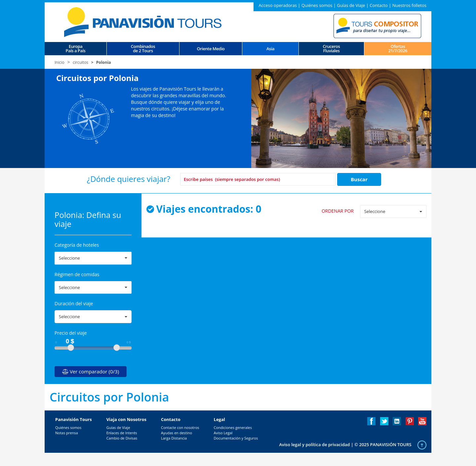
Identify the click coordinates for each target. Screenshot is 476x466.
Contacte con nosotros (180, 427)
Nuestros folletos (409, 5)
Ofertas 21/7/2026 (398, 49)
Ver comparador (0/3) (91, 371)
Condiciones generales (233, 427)
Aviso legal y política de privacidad (314, 445)
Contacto (379, 5)
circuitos (80, 62)
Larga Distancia (174, 438)
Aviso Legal (223, 433)
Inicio (59, 62)
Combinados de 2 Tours (143, 49)
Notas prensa (67, 433)
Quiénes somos (317, 5)
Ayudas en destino (177, 433)
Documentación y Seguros (236, 438)
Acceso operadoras (278, 5)
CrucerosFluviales (331, 49)
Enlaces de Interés (122, 433)
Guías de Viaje (351, 5)
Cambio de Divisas (122, 438)
